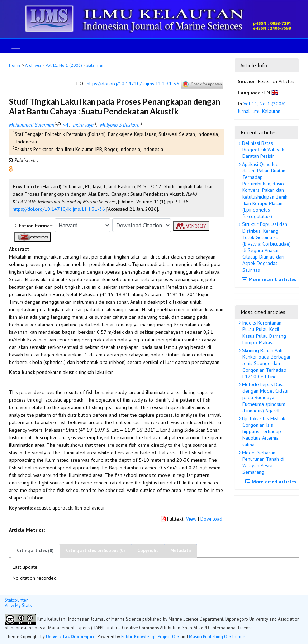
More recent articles (270, 279)
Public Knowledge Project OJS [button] (150, 636)
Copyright (148, 551)
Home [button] (15, 65)
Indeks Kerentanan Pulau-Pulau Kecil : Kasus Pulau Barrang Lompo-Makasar (263, 333)
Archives (33, 65)
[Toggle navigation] (16, 46)
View (191, 519)
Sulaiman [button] (96, 65)
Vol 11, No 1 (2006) (64, 65)
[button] (11, 169)
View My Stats (18, 605)
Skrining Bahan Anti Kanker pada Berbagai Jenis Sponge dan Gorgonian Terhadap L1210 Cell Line (265, 363)
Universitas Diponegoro (71, 636)
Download (211, 519)
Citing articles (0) (35, 551)
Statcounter (16, 600)
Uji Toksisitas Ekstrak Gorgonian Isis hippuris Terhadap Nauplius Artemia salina (263, 432)
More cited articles (272, 482)
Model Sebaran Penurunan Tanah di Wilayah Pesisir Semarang (262, 462)
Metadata (181, 551)
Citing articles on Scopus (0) (96, 551)
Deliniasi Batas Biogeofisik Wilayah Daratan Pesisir (262, 150)
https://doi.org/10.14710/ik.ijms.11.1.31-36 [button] (59, 209)
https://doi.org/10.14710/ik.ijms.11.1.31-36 (133, 84)
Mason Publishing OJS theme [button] (217, 636)
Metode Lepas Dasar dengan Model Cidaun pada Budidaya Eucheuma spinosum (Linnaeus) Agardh (265, 397)
